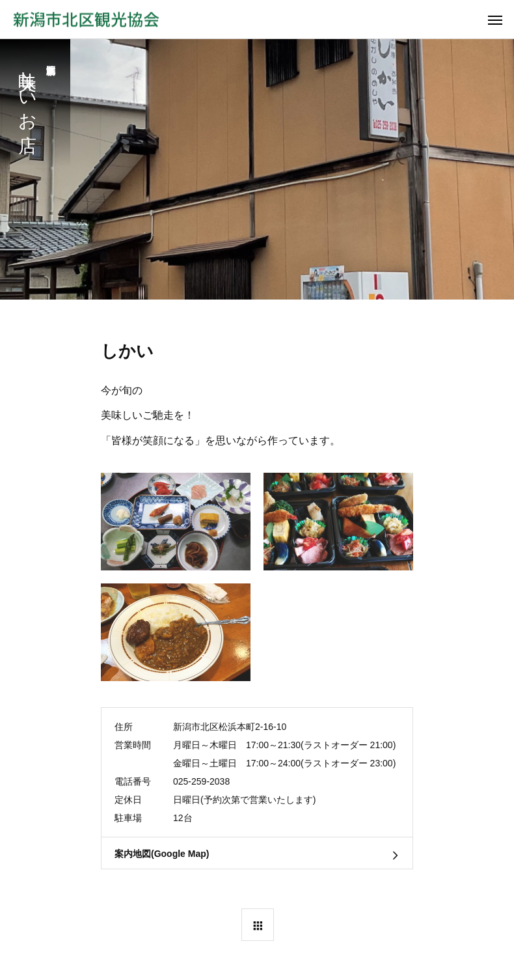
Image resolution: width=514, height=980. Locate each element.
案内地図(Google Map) (162, 854)
